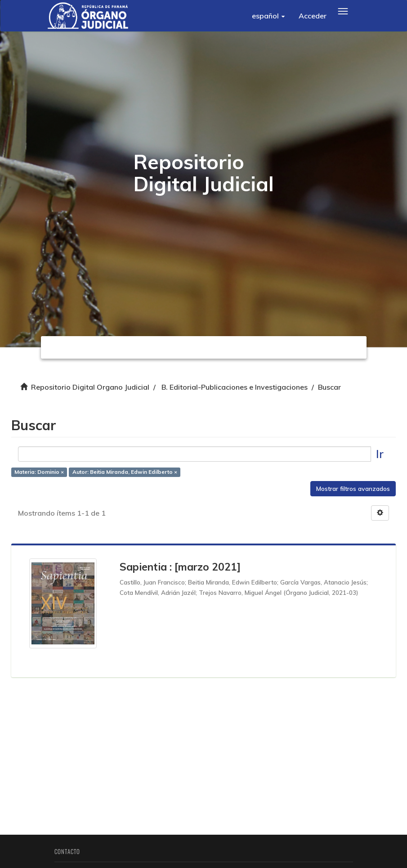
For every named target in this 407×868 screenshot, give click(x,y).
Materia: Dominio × (39, 472)
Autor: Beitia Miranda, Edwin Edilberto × (125, 472)
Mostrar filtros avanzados (353, 489)
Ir (380, 454)
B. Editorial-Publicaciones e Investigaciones (235, 387)
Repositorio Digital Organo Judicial (90, 387)
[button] (268, 16)
